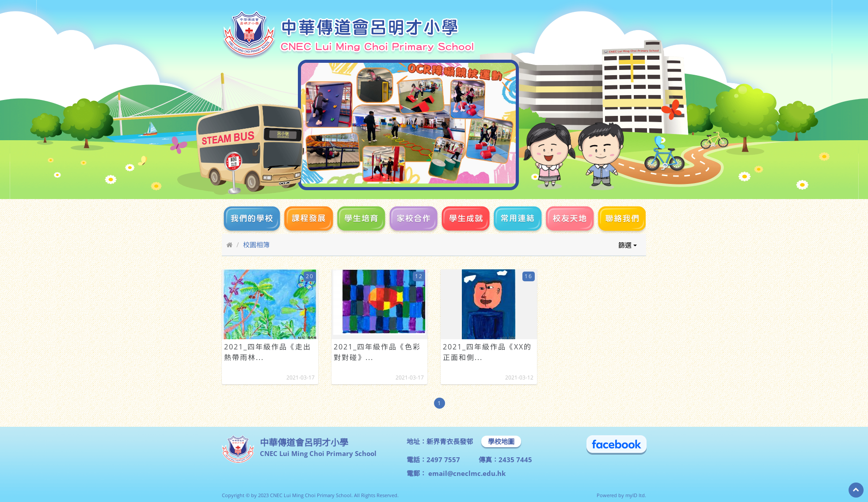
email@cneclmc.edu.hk (466, 473)
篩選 (628, 245)
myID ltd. (636, 495)
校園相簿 (256, 245)
